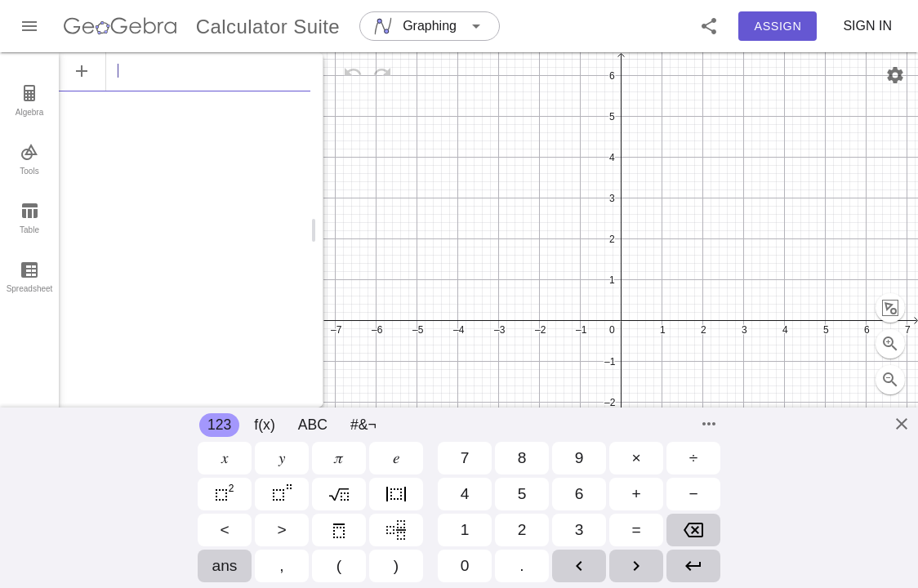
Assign (778, 26)
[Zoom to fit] (890, 272)
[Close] (902, 424)
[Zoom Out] (890, 344)
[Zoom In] (890, 308)
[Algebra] (185, 71)
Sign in (867, 26)
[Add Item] (82, 71)
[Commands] (709, 424)
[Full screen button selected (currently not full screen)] (890, 380)
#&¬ (363, 425)
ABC (313, 425)
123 (219, 425)
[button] (709, 26)
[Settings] (895, 75)
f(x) (264, 425)
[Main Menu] (29, 26)
